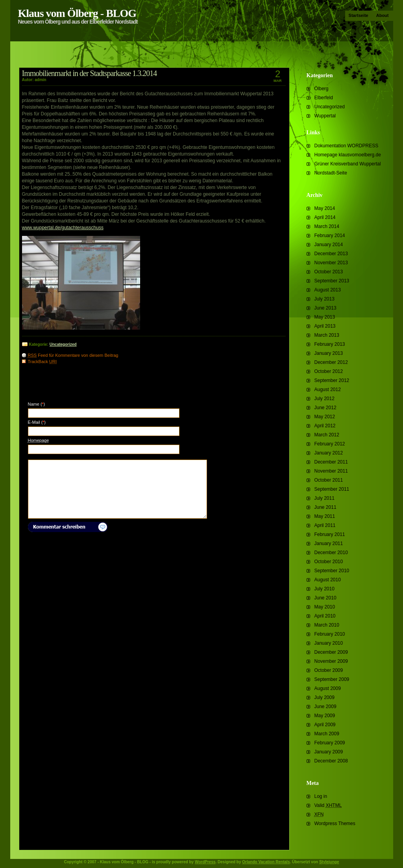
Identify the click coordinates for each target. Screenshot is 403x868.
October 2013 (329, 272)
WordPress (205, 862)
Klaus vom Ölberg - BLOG (77, 13)
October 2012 (329, 371)
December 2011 (331, 462)
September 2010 (332, 571)
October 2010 (329, 562)
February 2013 (330, 344)
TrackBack (43, 362)
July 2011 (324, 498)
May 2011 (325, 516)
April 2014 (325, 217)
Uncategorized (330, 107)
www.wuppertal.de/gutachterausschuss (63, 228)
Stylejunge (329, 862)
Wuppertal (325, 116)
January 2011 (329, 543)
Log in (321, 796)
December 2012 (331, 362)
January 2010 (329, 643)
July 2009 (324, 697)
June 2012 (325, 408)
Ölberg (322, 89)
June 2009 (325, 707)
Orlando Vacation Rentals (266, 862)
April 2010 (325, 616)
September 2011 (332, 489)
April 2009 (325, 725)
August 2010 (328, 580)
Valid (328, 805)
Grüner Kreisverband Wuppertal (348, 164)
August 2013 (328, 290)
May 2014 (325, 208)
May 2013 (325, 317)
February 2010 (330, 634)
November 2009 (331, 661)
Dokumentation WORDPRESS (347, 146)
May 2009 (325, 716)
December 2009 (331, 652)
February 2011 (330, 534)
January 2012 (329, 453)
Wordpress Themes (335, 823)
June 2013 (325, 308)
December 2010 (331, 553)
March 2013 (327, 335)
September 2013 (332, 281)
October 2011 (329, 480)
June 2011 (325, 507)
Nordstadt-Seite (331, 173)
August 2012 (328, 389)
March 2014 (327, 226)
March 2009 (327, 734)
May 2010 (325, 607)
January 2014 (329, 245)
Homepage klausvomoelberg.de (348, 155)
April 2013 (325, 326)
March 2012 (327, 435)
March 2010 (327, 625)
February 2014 (330, 236)
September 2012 (332, 380)
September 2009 (332, 679)
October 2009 (329, 670)
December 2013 (331, 254)
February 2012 (330, 444)
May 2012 (325, 417)
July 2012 (324, 399)
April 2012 (325, 426)
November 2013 (331, 263)
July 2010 (324, 589)
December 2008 (331, 761)
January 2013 (329, 353)
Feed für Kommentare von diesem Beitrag (73, 355)
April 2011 (325, 525)
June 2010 (325, 598)
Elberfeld (324, 98)
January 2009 (329, 752)
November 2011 (331, 471)
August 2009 (328, 688)
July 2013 (324, 299)
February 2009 (330, 743)
